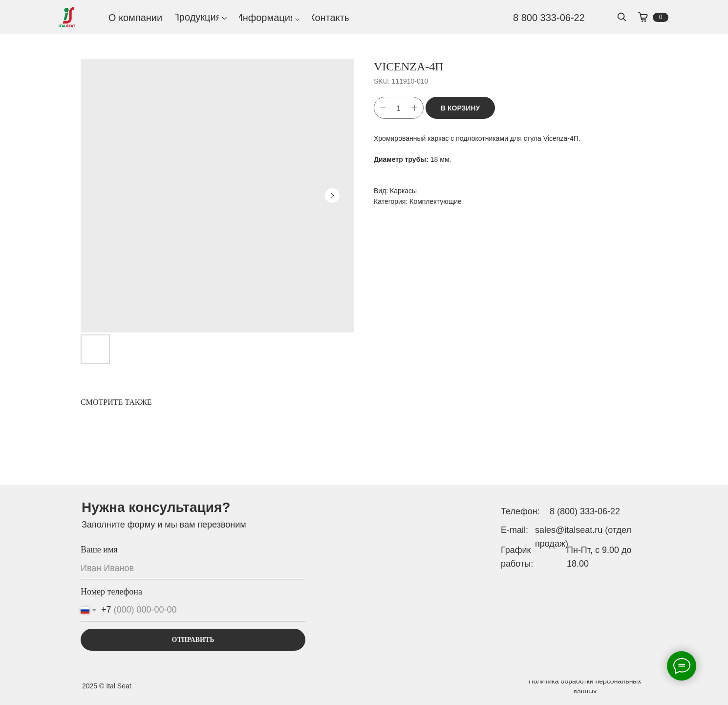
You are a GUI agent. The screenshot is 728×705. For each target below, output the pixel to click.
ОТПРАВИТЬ (193, 640)
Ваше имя (99, 550)
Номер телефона (111, 592)
